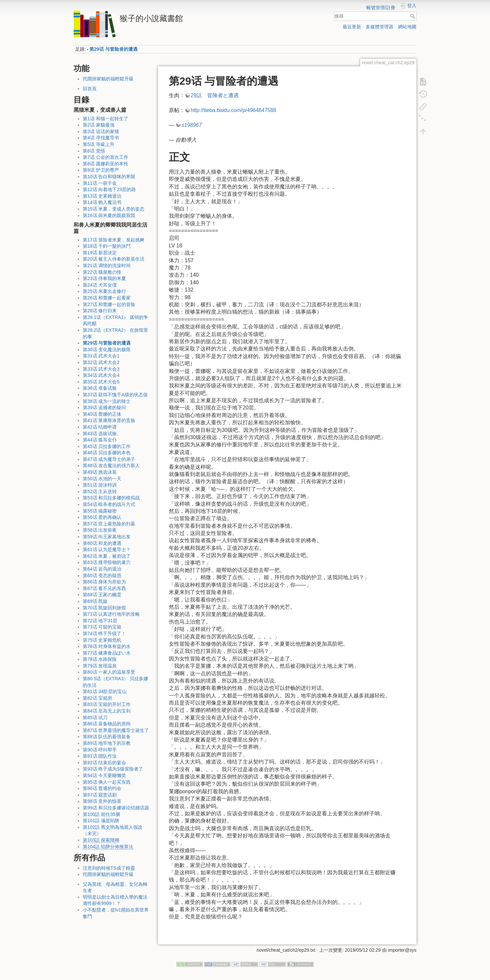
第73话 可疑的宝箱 (102, 627)
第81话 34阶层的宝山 (105, 691)
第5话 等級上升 (99, 144)
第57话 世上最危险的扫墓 (109, 524)
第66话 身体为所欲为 (104, 582)
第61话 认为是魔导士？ (107, 549)
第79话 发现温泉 (100, 666)
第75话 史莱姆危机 (102, 640)
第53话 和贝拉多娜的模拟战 (111, 498)
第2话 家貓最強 (99, 125)
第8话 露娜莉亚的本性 (106, 164)
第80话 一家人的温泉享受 (109, 672)
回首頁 (90, 89)
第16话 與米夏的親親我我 (109, 215)
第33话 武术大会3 (101, 369)
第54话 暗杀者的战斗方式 (109, 504)
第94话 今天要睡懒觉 (104, 775)
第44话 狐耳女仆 (100, 440)
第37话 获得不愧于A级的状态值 (115, 395)
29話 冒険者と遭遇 (215, 95)
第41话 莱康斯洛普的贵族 (109, 420)
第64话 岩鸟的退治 (102, 569)
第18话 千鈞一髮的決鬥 (107, 246)
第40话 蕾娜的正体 (102, 414)
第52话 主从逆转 (100, 491)
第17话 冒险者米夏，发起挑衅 (114, 240)
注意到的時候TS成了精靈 (109, 868)
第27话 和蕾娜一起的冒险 (109, 304)
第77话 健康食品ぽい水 (107, 653)
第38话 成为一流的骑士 (107, 401)
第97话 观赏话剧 (100, 795)
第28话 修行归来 (100, 311)
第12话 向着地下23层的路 (109, 189)
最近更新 (352, 27)
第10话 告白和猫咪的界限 (109, 177)
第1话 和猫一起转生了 (106, 119)
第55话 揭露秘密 (100, 511)
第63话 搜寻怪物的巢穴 (107, 562)
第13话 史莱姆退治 (102, 196)
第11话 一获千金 (100, 183)
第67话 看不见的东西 (104, 588)
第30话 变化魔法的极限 (107, 350)
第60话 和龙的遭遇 (102, 543)
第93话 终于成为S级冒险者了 (113, 769)
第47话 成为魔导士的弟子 (109, 459)
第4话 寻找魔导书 (101, 138)
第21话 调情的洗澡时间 (107, 266)
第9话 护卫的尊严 (101, 170)
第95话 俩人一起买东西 (107, 782)
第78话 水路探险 (100, 659)
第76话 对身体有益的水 (107, 646)
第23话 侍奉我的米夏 (104, 278)
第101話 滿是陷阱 (101, 821)
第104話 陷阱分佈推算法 (108, 847)
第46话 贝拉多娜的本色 (107, 453)
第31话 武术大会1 (101, 356)
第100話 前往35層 (101, 814)
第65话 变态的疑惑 (102, 575)
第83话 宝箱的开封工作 (107, 704)
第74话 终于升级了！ (104, 633)
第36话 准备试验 (100, 388)
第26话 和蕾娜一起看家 (107, 298)
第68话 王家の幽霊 (102, 595)
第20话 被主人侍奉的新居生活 (114, 259)
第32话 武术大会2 (101, 362)
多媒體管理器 (380, 27)
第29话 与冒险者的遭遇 (113, 49)
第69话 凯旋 (95, 601)
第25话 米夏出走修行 (104, 291)
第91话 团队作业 (100, 756)
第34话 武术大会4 (101, 375)
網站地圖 (407, 27)
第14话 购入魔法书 (102, 202)
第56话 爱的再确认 (102, 517)
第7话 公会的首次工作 (106, 157)
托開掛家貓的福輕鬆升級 (108, 79)
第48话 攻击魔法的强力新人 (111, 465)
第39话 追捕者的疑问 (104, 407)
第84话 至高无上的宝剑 (107, 711)
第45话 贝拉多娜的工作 (107, 446)
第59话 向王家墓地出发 (107, 537)
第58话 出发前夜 (100, 530)
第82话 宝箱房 (97, 698)
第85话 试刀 (95, 717)
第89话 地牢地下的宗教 (107, 743)
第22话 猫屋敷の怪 (102, 272)
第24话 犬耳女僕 (100, 285)
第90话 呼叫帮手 (100, 750)
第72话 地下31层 (100, 621)
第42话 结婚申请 (100, 427)
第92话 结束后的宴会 (104, 763)
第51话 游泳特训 (100, 485)
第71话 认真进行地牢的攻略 (111, 614)
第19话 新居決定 (100, 253)
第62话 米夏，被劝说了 (107, 556)
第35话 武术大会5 (101, 382)
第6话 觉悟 (94, 151)
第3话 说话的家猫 (101, 131)
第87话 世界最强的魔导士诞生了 (116, 730)
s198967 (191, 125)
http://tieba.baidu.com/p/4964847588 (233, 110)
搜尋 (413, 16)
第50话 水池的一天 (102, 479)
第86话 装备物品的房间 (107, 724)
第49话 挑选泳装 (100, 472)
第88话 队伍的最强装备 (107, 737)
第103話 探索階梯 (101, 840)
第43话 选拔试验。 (102, 434)
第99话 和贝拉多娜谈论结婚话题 (116, 808)
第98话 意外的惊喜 (102, 801)
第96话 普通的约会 (102, 788)
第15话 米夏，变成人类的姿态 (114, 209)
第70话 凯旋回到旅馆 (104, 608)
